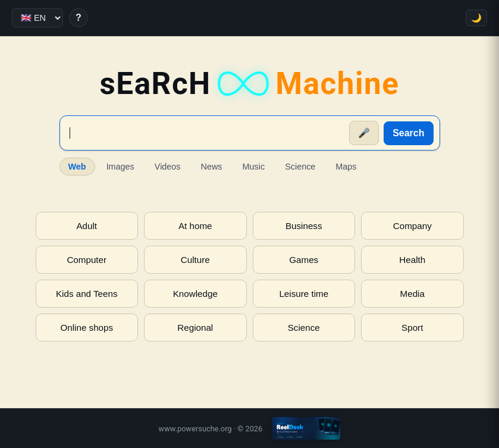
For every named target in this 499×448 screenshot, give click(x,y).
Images (120, 167)
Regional (195, 328)
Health (412, 260)
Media (412, 294)
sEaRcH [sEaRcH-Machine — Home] (249, 84)
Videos (168, 167)
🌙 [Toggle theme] (476, 18)
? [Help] (79, 18)
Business (304, 226)
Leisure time (304, 294)
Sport (412, 328)
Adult (87, 226)
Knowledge (195, 294)
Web (77, 167)
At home (195, 226)
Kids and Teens (87, 294)
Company (412, 226)
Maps (346, 167)
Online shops (87, 328)
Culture (195, 260)
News (212, 167)
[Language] (37, 18)
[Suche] (205, 133)
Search (408, 133)
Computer (87, 260)
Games (304, 260)
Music (254, 167)
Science (300, 167)
